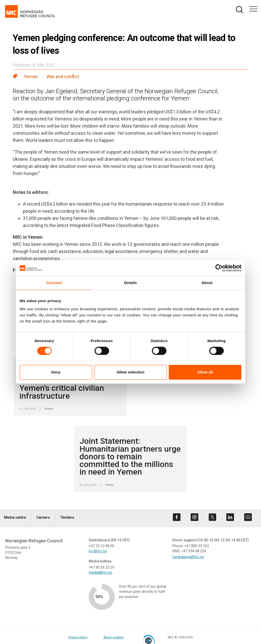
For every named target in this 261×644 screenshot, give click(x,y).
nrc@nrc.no (98, 551)
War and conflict (63, 77)
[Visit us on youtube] (248, 517)
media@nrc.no (100, 572)
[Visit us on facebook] (177, 517)
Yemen (31, 77)
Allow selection (130, 372)
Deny (56, 372)
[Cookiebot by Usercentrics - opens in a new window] (219, 268)
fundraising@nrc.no (188, 557)
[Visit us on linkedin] (230, 517)
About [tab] (207, 283)
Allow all (205, 372)
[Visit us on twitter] (212, 517)
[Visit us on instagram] (194, 517)
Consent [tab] (54, 283)
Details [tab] (130, 283)
